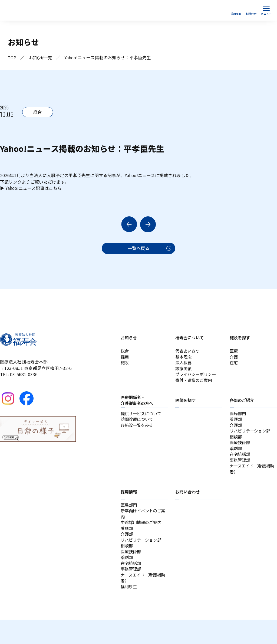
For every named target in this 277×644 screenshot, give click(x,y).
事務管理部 (240, 472)
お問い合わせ (188, 506)
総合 (125, 354)
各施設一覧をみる (138, 433)
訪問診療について (138, 427)
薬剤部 (236, 459)
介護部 (236, 433)
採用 (125, 360)
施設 (125, 367)
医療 (234, 354)
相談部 (236, 446)
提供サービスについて (142, 420)
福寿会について (190, 340)
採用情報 (129, 506)
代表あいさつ (188, 354)
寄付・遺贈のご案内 (195, 386)
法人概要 (184, 367)
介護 (234, 360)
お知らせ (129, 340)
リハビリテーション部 (251, 440)
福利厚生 (129, 610)
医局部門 (238, 420)
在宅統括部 (240, 466)
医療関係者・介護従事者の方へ (138, 406)
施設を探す (240, 340)
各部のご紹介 (243, 406)
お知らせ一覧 (42, 58)
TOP (12, 58)
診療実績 (184, 373)
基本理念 (184, 360)
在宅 (234, 367)
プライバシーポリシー (197, 380)
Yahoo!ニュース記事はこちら (34, 189)
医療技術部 (240, 453)
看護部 (236, 427)
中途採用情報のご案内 (142, 539)
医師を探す (186, 406)
